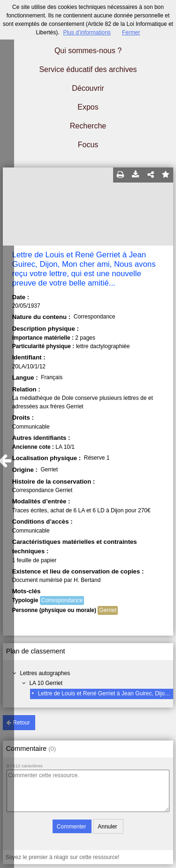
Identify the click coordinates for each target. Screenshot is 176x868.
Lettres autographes (45, 673)
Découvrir (88, 88)
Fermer (131, 32)
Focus (88, 145)
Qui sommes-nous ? (88, 51)
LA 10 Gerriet (46, 683)
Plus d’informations (87, 32)
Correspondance (62, 600)
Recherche (88, 126)
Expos (88, 107)
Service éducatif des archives (88, 69)
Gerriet (108, 610)
